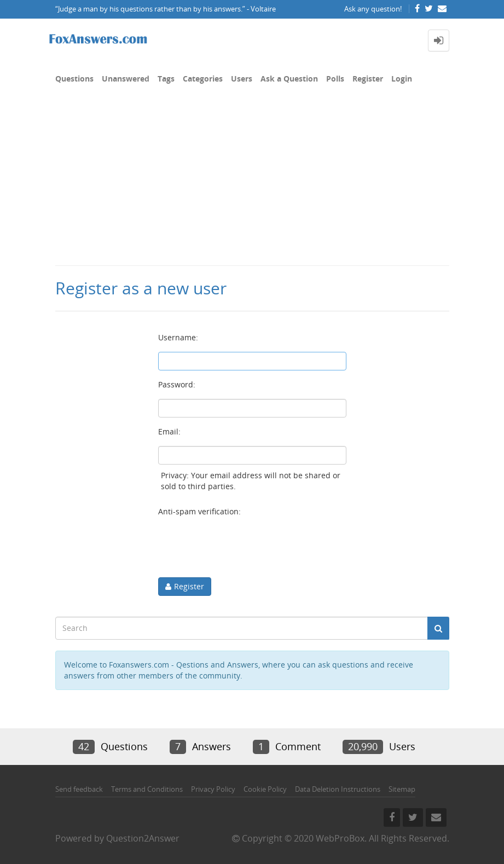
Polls (335, 79)
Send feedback (79, 789)
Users (242, 79)
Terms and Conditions (147, 789)
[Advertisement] (252, 183)
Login (402, 79)
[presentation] (241, 547)
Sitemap (402, 789)
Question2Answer (143, 838)
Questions (74, 79)
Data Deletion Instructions (338, 789)
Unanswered (126, 79)
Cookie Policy (265, 789)
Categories (203, 79)
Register (368, 79)
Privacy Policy (213, 789)
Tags (166, 79)
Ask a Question (289, 79)
